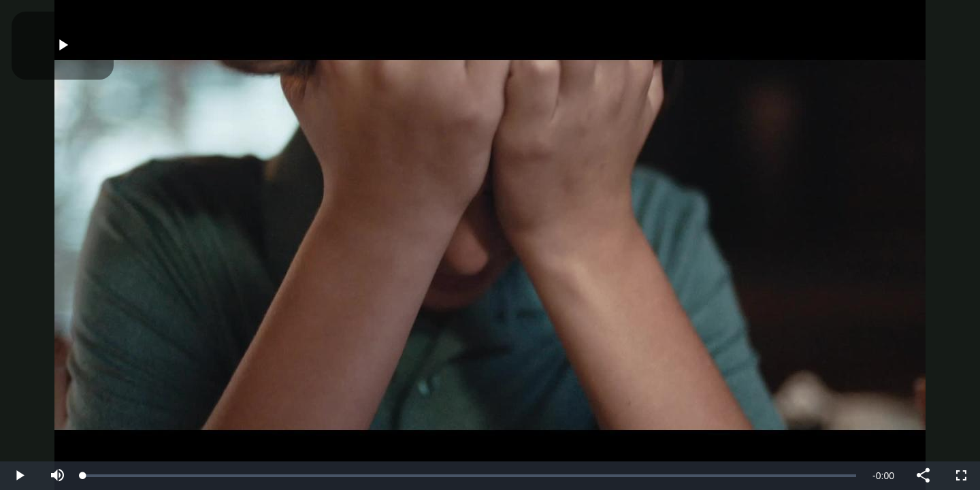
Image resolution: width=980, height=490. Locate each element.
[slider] (470, 476)
